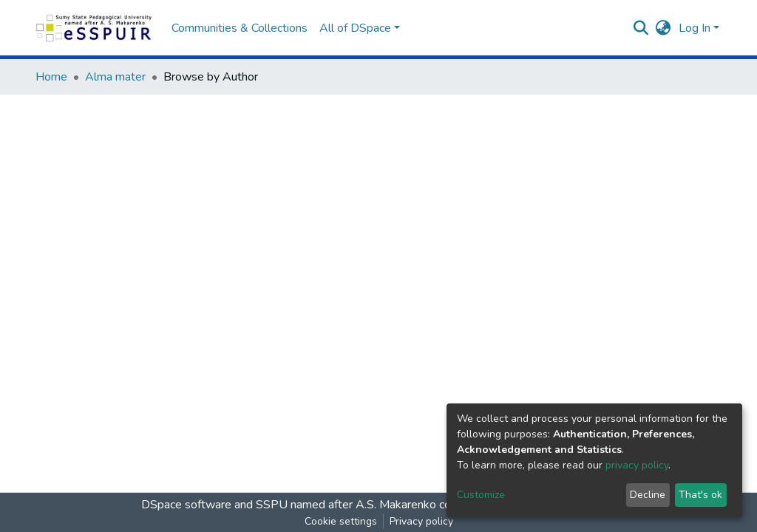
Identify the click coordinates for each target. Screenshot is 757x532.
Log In (695, 28)
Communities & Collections (240, 28)
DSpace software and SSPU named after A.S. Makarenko (289, 505)
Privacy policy (421, 521)
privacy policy (637, 465)
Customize (481, 495)
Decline (648, 495)
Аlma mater (115, 77)
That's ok (700, 495)
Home (51, 77)
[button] (663, 28)
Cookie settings (341, 521)
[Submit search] (641, 28)
